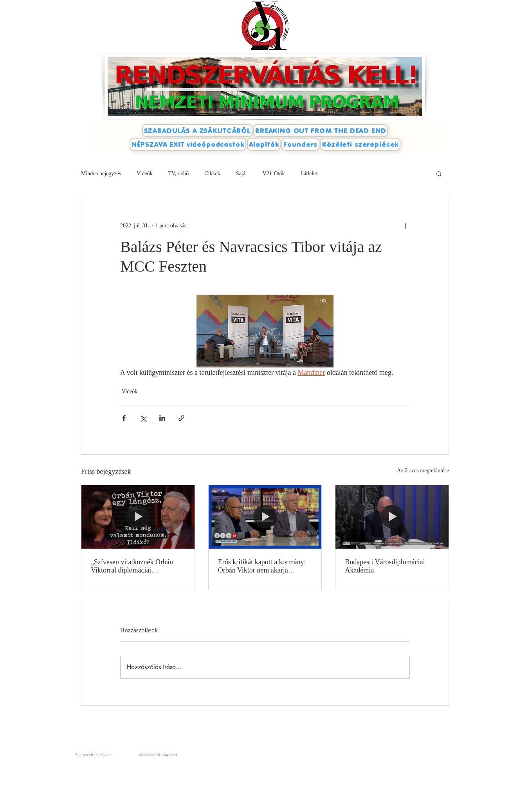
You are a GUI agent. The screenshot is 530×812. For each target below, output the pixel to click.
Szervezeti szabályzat (93, 755)
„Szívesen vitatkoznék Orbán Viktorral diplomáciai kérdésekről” (132, 566)
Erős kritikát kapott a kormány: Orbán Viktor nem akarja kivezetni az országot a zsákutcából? (262, 566)
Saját (242, 174)
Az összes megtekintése (423, 471)
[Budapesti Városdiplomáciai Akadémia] (392, 517)
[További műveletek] (405, 225)
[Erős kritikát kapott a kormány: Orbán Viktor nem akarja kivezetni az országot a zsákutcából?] (265, 517)
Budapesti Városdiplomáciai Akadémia (385, 566)
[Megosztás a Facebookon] (124, 418)
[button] (439, 173)
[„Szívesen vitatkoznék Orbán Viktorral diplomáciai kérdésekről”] (138, 517)
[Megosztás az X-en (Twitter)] (143, 418)
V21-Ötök (274, 174)
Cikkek (212, 174)
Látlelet (309, 174)
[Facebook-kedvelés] (442, 112)
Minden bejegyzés (101, 174)
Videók (144, 174)
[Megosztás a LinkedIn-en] (162, 418)
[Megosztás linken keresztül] (181, 418)
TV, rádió (179, 174)
